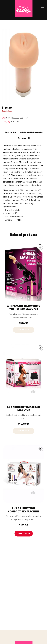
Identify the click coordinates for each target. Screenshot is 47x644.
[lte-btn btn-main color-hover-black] (24, 534)
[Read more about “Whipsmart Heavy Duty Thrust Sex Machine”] (24, 330)
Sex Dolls (15, 122)
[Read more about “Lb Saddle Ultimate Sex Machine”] (24, 431)
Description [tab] (10, 132)
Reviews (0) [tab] (24, 138)
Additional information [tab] (32, 132)
